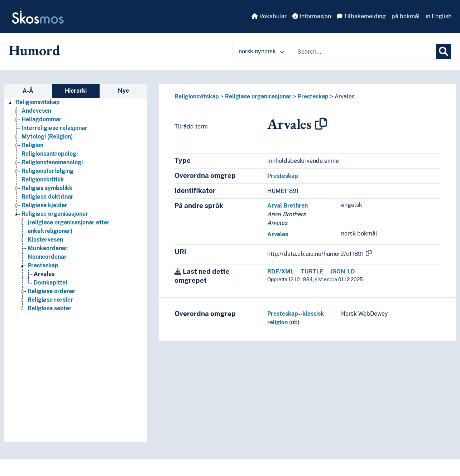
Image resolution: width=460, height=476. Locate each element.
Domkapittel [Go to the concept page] (51, 283)
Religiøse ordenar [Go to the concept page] (52, 291)
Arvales (345, 96)
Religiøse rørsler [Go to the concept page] (50, 300)
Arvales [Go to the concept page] (44, 274)
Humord (34, 50)
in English (439, 16)
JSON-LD (343, 271)
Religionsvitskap (197, 96)
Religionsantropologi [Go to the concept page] (50, 154)
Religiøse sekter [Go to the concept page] (50, 308)
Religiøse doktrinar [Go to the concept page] (47, 197)
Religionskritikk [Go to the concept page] (43, 179)
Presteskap (313, 96)
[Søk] (444, 52)
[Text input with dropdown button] (364, 52)
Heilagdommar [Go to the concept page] (42, 119)
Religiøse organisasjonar (258, 96)
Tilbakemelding (361, 16)
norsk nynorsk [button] (261, 51)
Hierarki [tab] (76, 91)
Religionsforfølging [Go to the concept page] (47, 171)
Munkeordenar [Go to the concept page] (48, 248)
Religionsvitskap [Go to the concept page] (38, 102)
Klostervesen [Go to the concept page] (45, 240)
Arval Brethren (287, 206)
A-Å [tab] (28, 91)
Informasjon (312, 16)
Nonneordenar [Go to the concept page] (47, 257)
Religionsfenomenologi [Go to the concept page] (52, 162)
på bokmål (406, 16)
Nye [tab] (123, 91)
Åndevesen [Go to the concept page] (36, 111)
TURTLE (312, 271)
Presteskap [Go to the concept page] (43, 265)
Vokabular (269, 16)
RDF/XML (281, 271)
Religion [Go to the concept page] (32, 145)
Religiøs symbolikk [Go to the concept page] (47, 188)
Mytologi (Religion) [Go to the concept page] (47, 137)
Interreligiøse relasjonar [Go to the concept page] (54, 128)
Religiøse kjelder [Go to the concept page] (44, 205)
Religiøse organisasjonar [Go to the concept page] (55, 214)
